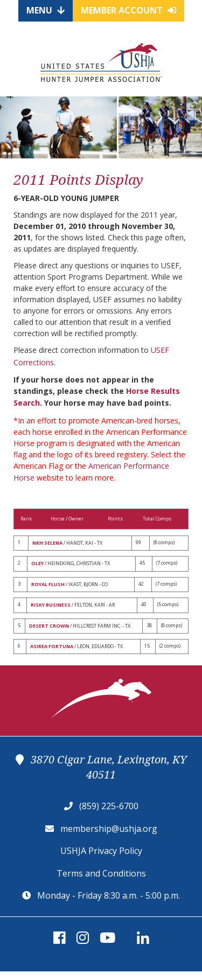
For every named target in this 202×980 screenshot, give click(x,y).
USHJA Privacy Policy (101, 851)
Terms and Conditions (101, 873)
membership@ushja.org (109, 829)
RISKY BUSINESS (51, 605)
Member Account (128, 10)
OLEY (37, 563)
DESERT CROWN (49, 626)
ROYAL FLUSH (48, 584)
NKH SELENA (47, 543)
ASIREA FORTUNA (52, 646)
